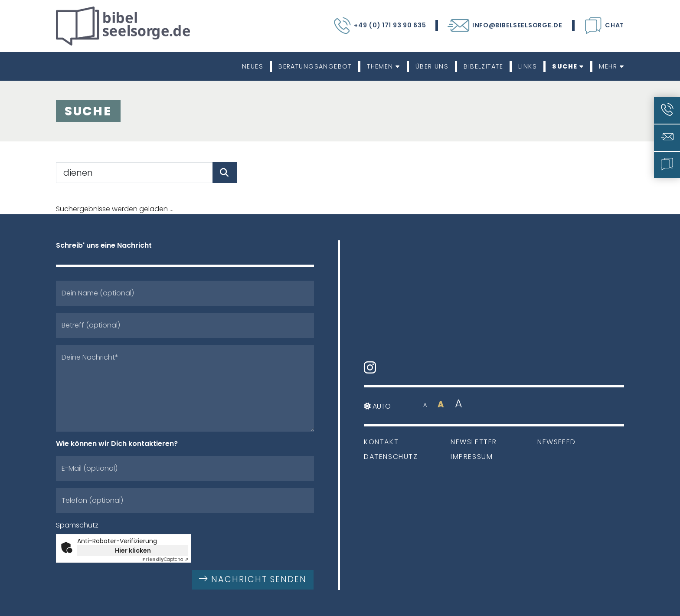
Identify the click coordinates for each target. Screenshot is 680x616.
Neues (253, 66)
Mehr (611, 66)
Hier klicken (133, 550)
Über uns (432, 66)
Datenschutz (391, 457)
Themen (384, 66)
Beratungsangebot (315, 66)
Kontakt (381, 442)
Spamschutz (77, 525)
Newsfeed (557, 442)
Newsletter (474, 442)
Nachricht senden (253, 579)
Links (528, 66)
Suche (568, 66)
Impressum (472, 457)
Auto (377, 406)
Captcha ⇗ (165, 559)
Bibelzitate (483, 66)
